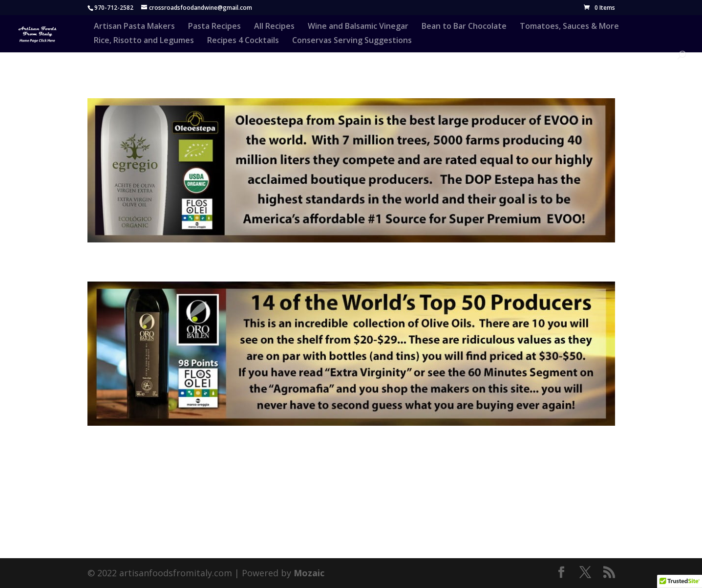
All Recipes (274, 27)
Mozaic (309, 573)
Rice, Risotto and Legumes (144, 41)
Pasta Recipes (214, 27)
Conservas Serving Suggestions (352, 41)
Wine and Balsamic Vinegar (358, 27)
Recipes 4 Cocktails (243, 41)
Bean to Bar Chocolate (464, 27)
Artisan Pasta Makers (134, 27)
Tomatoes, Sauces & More (569, 27)
